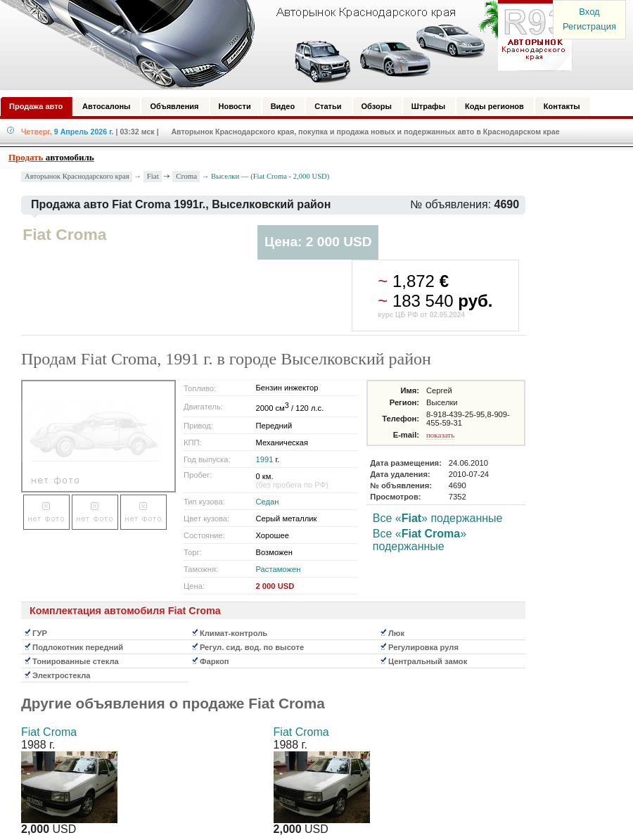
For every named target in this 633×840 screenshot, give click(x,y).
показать (440, 435)
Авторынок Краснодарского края (77, 176)
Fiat (153, 176)
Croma (186, 176)
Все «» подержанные (438, 518)
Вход (589, 12)
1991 (265, 459)
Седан (268, 502)
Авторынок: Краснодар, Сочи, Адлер (281, 44)
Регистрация (589, 26)
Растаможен (279, 569)
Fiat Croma (49, 732)
